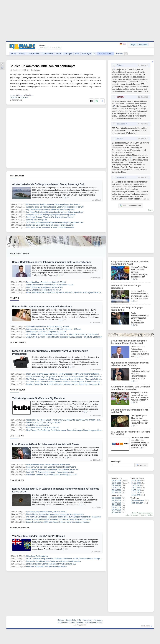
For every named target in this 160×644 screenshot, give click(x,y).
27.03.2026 (117, 503)
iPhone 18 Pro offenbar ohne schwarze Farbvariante (42, 307)
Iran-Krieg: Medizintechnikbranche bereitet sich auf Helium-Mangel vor (54, 212)
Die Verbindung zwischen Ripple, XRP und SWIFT (46, 512)
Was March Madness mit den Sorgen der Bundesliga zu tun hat (52, 475)
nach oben (146, 626)
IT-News (14, 298)
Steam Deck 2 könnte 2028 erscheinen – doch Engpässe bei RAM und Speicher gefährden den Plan (67, 374)
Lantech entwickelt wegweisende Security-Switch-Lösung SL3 (51, 564)
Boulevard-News (20, 254)
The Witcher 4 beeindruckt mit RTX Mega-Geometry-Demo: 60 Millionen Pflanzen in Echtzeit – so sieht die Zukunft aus (74, 379)
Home (60, 622)
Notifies (150, 515)
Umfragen (89, 53)
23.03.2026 (117, 512)
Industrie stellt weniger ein (37, 220)
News (13, 53)
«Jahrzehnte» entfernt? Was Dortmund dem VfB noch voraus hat (52, 470)
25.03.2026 (117, 508)
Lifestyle (68, 53)
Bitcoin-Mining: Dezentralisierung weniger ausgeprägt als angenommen (55, 514)
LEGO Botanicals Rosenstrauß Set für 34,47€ (45, 287)
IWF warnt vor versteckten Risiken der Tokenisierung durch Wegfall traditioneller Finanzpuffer (64, 517)
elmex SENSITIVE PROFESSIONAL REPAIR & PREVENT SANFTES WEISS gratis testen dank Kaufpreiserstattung (73, 292)
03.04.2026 (117, 483)
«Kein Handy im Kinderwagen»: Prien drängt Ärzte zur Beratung (130, 364)
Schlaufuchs (34, 53)
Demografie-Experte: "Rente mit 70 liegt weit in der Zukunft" (50, 217)
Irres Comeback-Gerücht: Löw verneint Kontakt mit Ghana (46, 444)
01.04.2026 (117, 488)
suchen (141, 465)
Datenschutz (71, 620)
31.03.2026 (117, 490)
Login (133, 45)
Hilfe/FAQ (89, 622)
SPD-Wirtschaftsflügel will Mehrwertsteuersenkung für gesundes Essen (55, 222)
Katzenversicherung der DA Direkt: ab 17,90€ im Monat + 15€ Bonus (54, 329)
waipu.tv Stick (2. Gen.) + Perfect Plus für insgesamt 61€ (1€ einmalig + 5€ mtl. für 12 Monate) (64, 337)
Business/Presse (20, 527)
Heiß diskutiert (137, 503)
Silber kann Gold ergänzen (37, 556)
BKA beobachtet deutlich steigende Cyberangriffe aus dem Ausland (53, 204)
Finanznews (17, 480)
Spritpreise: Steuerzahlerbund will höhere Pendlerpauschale (50, 225)
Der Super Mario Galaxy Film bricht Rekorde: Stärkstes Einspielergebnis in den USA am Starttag (65, 382)
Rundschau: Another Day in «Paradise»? (43, 428)
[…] (64, 197)
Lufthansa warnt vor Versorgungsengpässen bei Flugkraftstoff (51, 215)
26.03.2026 (117, 505)
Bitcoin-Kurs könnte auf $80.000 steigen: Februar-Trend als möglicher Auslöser (58, 522)
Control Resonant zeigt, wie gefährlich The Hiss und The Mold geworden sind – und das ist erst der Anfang (69, 377)
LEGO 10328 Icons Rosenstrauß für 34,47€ (44, 290)
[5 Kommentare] (16, 100)
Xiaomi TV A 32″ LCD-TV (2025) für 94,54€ (43, 423)
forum (150, 210)
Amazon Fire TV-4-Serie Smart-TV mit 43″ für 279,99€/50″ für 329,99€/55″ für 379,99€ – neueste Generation (70, 420)
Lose (58, 53)
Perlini (119, 139)
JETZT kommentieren (130, 206)
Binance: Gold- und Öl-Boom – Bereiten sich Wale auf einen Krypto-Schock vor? (59, 519)
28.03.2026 (117, 500)
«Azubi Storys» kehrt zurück (37, 425)
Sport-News (17, 436)
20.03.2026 (136, 485)
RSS (100, 622)
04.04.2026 (117, 481)
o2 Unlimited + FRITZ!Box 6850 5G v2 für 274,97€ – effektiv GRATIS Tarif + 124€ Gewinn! (63, 334)
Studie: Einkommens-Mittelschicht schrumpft (42, 66)
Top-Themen (17, 176)
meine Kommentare (132, 515)
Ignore (143, 515)
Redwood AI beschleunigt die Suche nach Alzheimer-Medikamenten (53, 561)
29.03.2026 (117, 498)
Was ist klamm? (106, 53)
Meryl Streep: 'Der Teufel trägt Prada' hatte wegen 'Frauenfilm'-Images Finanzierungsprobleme (64, 430)
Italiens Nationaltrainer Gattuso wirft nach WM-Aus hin (48, 464)
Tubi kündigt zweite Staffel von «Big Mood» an (39, 398)
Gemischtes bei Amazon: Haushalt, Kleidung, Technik (48, 327)
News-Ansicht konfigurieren (142, 513)
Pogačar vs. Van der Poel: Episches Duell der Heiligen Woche (51, 467)
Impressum (98, 620)
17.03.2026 (136, 492)
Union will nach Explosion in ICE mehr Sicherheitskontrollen (50, 228)
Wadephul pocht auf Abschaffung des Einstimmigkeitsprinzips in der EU (55, 207)
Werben (119, 53)
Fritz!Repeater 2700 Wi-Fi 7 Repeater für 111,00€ (46, 332)
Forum (22, 53)
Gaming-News (18, 342)
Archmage (121, 124)
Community (48, 53)
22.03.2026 (136, 481)
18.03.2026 (136, 490)
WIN (77, 53)
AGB (79, 620)
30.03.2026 (117, 492)
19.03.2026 (136, 488)
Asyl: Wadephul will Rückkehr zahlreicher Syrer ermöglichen (50, 210)
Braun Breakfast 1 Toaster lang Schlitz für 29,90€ (46, 282)
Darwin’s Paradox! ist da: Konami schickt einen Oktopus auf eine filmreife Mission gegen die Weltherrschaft (69, 384)
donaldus (121, 177)
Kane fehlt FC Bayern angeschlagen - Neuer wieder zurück (50, 472)
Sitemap (61, 620)
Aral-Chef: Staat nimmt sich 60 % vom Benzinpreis (46, 566)
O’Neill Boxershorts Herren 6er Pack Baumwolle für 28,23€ (50, 285)
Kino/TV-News (18, 390)
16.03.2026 (136, 495)
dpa (39, 70)
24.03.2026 (117, 510)
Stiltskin (120, 65)
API (95, 622)
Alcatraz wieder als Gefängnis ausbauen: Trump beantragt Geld (49, 184)
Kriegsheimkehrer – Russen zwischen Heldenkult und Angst (130, 263)
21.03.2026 (136, 483)
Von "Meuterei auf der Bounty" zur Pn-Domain (39, 536)
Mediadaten (87, 620)
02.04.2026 (117, 485)
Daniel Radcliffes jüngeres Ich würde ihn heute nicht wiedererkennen (52, 262)
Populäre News (138, 500)
